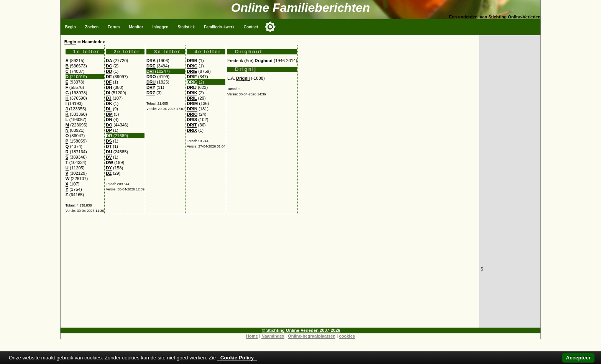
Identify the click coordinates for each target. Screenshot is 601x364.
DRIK (192, 93)
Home (252, 336)
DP (109, 130)
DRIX (192, 130)
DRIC (192, 66)
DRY (151, 87)
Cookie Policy (237, 358)
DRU (151, 82)
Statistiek (186, 27)
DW (109, 162)
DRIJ (192, 87)
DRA (151, 61)
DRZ (151, 93)
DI (108, 93)
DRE (151, 66)
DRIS (192, 120)
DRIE (192, 71)
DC (109, 66)
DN (109, 120)
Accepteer (578, 358)
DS (109, 141)
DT (109, 146)
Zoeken (92, 27)
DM (109, 114)
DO (109, 125)
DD (109, 71)
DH (109, 87)
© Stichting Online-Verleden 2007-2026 (301, 330)
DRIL (192, 98)
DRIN (192, 109)
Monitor (136, 27)
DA (109, 61)
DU (109, 152)
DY (109, 168)
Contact (251, 27)
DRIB (192, 61)
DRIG (192, 82)
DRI (150, 71)
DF (109, 82)
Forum (114, 27)
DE (109, 77)
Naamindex (273, 336)
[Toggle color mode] (270, 27)
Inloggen (160, 27)
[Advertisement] (270, 274)
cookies (347, 336)
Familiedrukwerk (219, 27)
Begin (71, 27)
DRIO (192, 114)
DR (109, 136)
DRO (151, 77)
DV (109, 157)
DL (109, 109)
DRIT (192, 125)
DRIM (192, 103)
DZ (109, 173)
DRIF (192, 77)
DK (109, 103)
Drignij (243, 78)
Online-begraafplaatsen (312, 336)
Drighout (264, 61)
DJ (108, 98)
